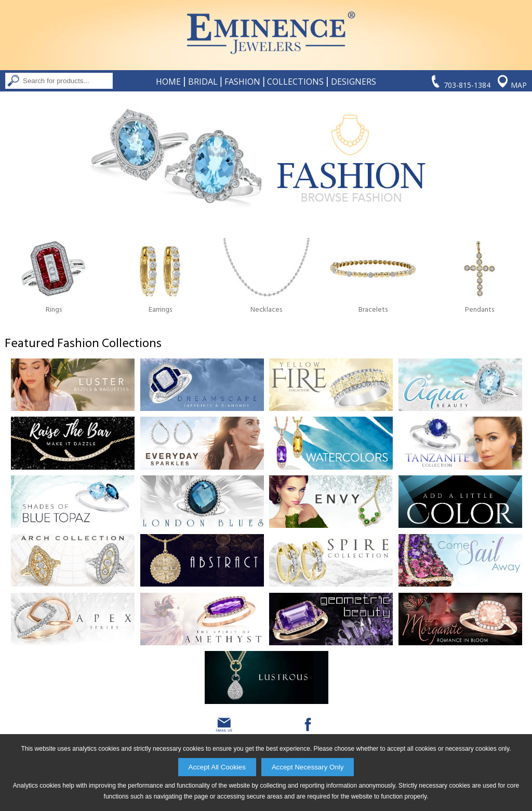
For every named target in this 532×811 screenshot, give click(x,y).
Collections (295, 82)
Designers (354, 82)
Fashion (242, 82)
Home (168, 82)
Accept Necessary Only (308, 767)
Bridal (203, 82)
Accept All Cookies (217, 767)
